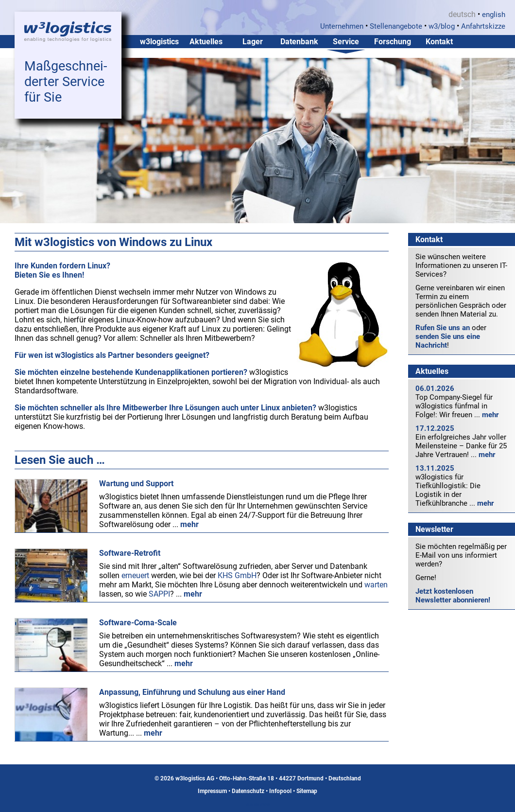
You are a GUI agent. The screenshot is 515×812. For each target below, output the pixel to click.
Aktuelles (206, 42)
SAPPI (159, 594)
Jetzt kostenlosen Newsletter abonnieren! (453, 596)
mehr (490, 415)
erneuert (135, 575)
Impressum (212, 791)
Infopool (280, 791)
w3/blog (442, 26)
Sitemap (307, 791)
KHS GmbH (237, 575)
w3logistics (159, 42)
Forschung (393, 42)
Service (346, 42)
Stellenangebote (396, 26)
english (494, 15)
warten (376, 585)
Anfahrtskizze (483, 26)
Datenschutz (248, 791)
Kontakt (439, 42)
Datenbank (299, 42)
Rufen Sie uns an (443, 328)
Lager (253, 42)
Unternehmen (342, 26)
